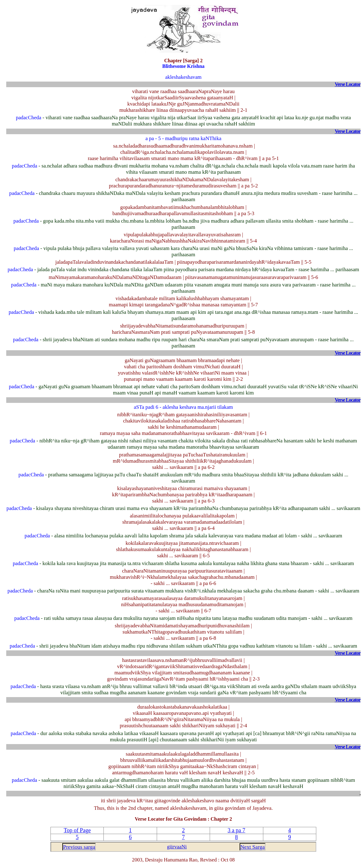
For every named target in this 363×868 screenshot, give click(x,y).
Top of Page (77, 830)
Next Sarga (252, 847)
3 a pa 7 (236, 830)
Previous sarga (79, 847)
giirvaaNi (177, 847)
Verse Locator (348, 84)
